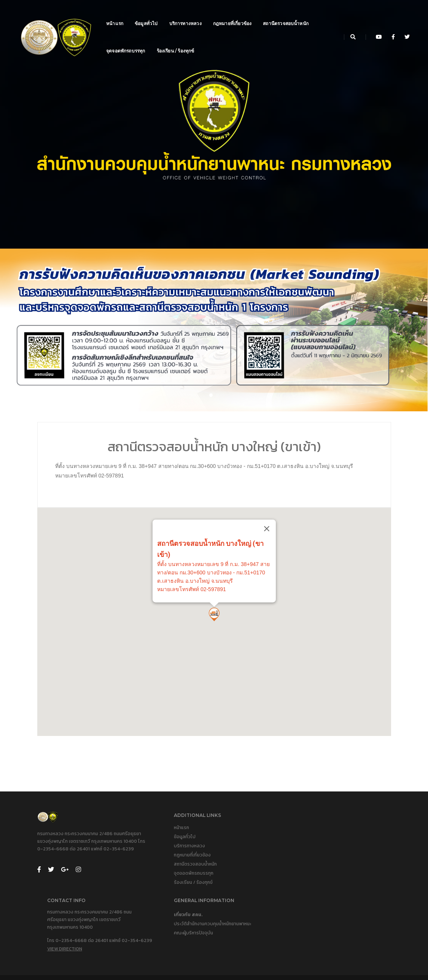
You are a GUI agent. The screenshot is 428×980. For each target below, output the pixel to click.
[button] (211, 405)
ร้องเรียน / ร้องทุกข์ (177, 41)
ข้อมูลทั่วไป (148, 13)
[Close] (328, 562)
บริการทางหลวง (187, 13)
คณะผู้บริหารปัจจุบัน (342, 874)
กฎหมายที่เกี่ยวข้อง (234, 13)
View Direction (249, 903)
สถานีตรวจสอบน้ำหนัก (287, 13)
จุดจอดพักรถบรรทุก (127, 41)
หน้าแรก (116, 13)
